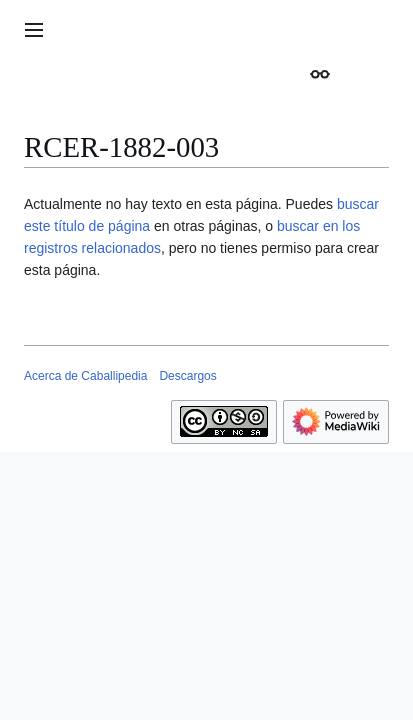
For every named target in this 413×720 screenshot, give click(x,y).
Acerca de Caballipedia (85, 376)
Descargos (187, 376)
